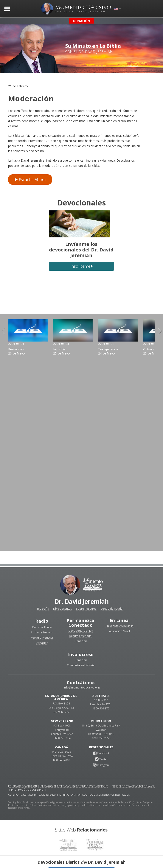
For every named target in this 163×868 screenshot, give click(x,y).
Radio (42, 610)
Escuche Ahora (30, 180)
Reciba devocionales (82, 859)
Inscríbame (81, 266)
